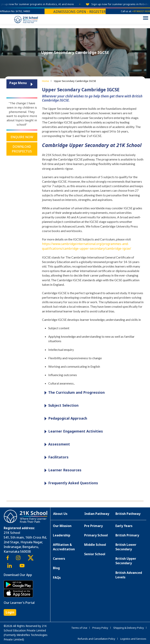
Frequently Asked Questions (70, 483)
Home (46, 81)
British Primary (127, 535)
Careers (59, 559)
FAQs (57, 578)
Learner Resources (62, 470)
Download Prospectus (22, 149)
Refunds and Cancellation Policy (96, 639)
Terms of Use (79, 628)
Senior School (95, 554)
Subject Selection (60, 406)
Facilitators (55, 457)
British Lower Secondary (126, 547)
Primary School (96, 535)
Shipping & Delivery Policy (129, 628)
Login (10, 612)
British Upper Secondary (126, 561)
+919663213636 (141, 11)
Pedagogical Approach (65, 419)
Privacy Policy (100, 628)
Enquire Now (22, 137)
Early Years (124, 526)
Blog (56, 568)
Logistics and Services (133, 639)
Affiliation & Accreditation (64, 547)
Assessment (56, 444)
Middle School (95, 545)
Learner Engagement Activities (73, 431)
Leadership (62, 535)
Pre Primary (93, 526)
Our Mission (62, 526)
